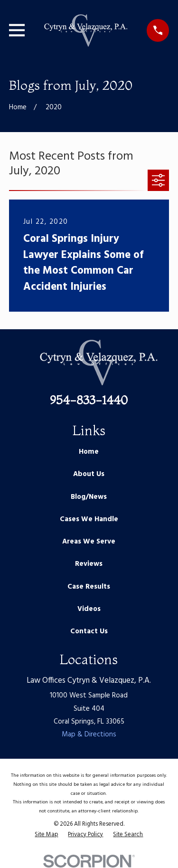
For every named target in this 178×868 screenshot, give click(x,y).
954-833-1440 (89, 400)
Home (89, 452)
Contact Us (89, 631)
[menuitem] (46, 835)
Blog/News (89, 497)
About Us (89, 474)
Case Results (89, 587)
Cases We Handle (89, 519)
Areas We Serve (89, 542)
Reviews (89, 564)
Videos (89, 609)
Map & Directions (89, 734)
